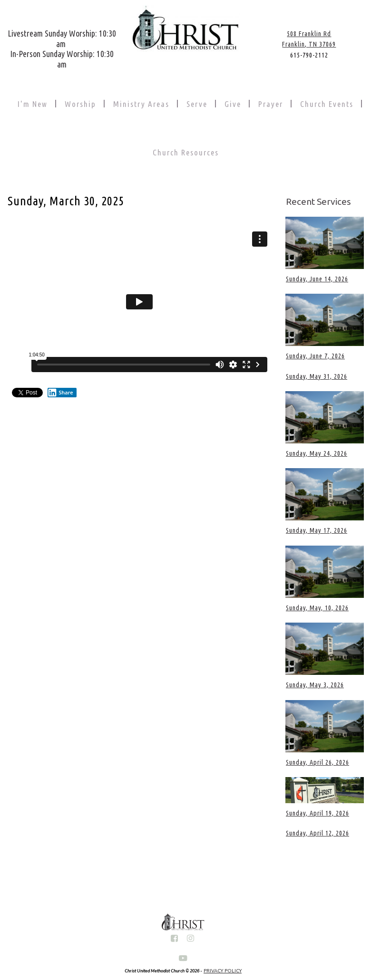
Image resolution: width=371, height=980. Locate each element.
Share (60, 393)
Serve (197, 104)
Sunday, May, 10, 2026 (317, 608)
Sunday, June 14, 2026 (317, 279)
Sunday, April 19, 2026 (317, 813)
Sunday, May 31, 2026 (317, 376)
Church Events (327, 104)
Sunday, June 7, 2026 (315, 356)
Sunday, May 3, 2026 (315, 685)
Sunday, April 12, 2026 (317, 833)
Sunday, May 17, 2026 (317, 530)
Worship (80, 104)
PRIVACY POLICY (223, 971)
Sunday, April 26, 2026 (317, 762)
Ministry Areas (141, 104)
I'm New (33, 104)
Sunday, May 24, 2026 (317, 453)
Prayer (271, 104)
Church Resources (186, 152)
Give (233, 104)
